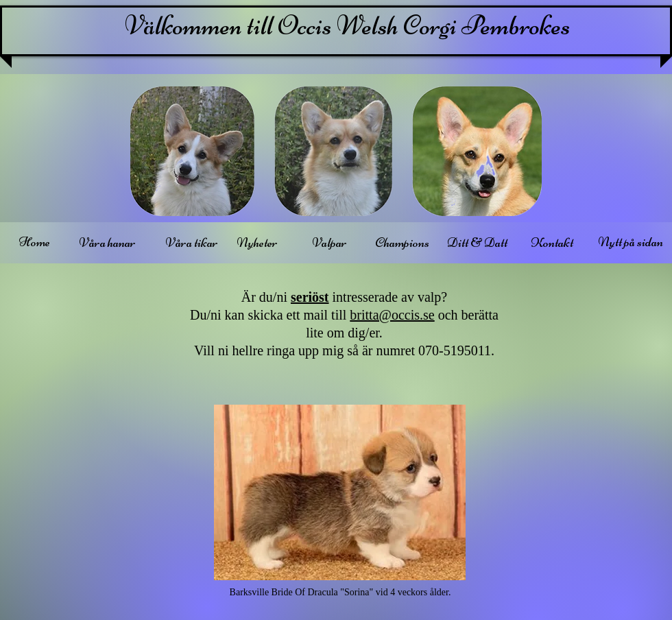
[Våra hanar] (107, 243)
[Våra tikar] (192, 243)
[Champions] (402, 243)
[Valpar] (329, 243)
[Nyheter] (257, 243)
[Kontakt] (552, 243)
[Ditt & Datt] (477, 243)
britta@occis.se (392, 315)
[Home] (34, 242)
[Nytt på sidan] (630, 242)
